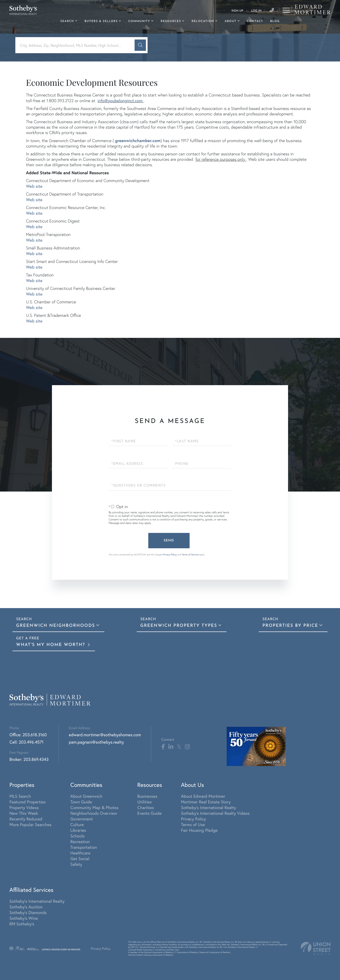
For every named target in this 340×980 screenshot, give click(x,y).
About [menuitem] (230, 21)
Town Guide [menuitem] (81, 802)
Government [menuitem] (82, 819)
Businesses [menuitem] (147, 796)
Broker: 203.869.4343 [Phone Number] (29, 759)
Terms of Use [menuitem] (193, 824)
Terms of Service (190, 555)
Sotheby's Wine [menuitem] (24, 918)
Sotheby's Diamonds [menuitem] (28, 912)
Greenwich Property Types (179, 626)
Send (169, 541)
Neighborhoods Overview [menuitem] (94, 813)
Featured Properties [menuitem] (28, 802)
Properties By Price (290, 626)
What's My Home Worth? (51, 645)
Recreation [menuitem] (80, 841)
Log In (256, 11)
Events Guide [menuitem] (150, 813)
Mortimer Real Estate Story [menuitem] (206, 802)
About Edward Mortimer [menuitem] (203, 796)
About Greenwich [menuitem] (86, 796)
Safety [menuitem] (76, 864)
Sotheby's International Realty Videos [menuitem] (215, 813)
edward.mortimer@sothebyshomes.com (105, 735)
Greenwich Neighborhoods (55, 626)
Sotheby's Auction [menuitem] (26, 907)
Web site (34, 186)
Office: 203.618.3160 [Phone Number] (28, 735)
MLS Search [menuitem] (20, 796)
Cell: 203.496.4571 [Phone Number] (26, 742)
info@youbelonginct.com (120, 100)
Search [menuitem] (67, 21)
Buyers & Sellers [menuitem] (101, 21)
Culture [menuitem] (77, 824)
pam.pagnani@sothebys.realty (96, 742)
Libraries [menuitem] (78, 830)
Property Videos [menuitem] (24, 807)
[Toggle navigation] (286, 10)
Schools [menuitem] (77, 836)
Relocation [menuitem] (203, 21)
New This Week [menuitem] (24, 813)
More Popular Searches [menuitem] (30, 824)
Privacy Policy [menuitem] (193, 819)
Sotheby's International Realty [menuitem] (208, 807)
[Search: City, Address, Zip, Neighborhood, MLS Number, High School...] (77, 45)
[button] (140, 45)
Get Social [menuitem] (80, 858)
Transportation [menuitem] (84, 847)
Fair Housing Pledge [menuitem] (199, 830)
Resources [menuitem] (171, 21)
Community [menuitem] (139, 21)
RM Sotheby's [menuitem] (22, 924)
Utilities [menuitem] (145, 802)
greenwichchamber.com (138, 140)
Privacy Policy (170, 555)
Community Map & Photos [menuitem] (94, 807)
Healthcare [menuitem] (80, 853)
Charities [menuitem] (146, 807)
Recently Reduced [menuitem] (26, 819)
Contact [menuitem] (255, 21)
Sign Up (237, 11)
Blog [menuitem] (275, 21)
